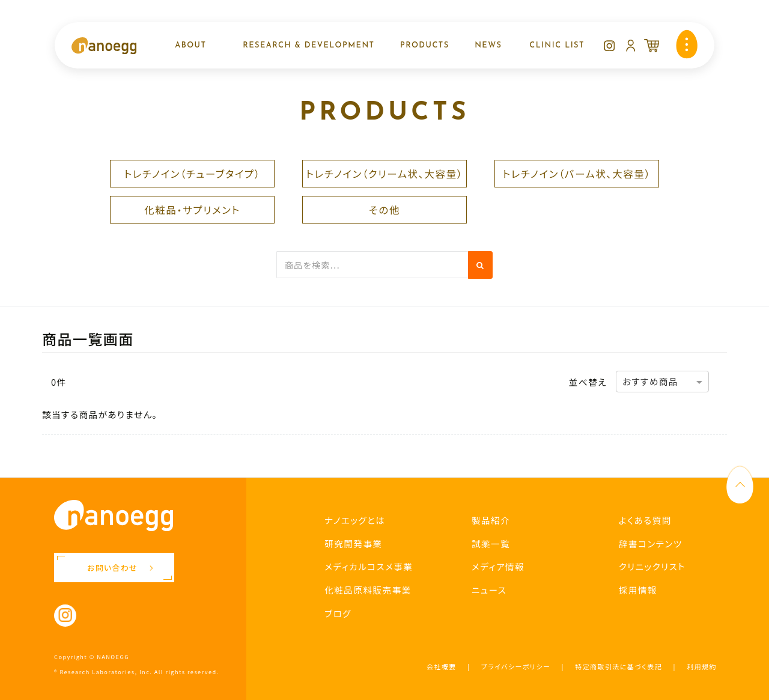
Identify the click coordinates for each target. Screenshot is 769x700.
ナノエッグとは (355, 520)
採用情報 (638, 590)
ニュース (489, 590)
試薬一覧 (491, 543)
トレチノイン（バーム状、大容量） (576, 174)
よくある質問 (645, 520)
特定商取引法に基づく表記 (619, 666)
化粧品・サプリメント (192, 210)
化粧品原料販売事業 (368, 590)
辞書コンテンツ (651, 543)
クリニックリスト (652, 566)
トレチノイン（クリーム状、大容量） (384, 174)
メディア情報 (498, 566)
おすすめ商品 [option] (650, 381)
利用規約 (702, 666)
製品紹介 (491, 520)
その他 (384, 210)
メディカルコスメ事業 (369, 566)
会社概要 (442, 666)
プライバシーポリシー (516, 666)
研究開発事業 (353, 543)
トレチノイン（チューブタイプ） (192, 174)
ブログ (338, 613)
